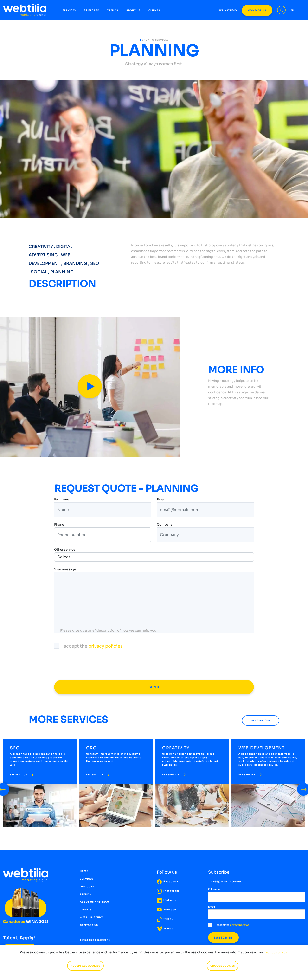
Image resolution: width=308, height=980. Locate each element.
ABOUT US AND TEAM (95, 902)
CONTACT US (257, 10)
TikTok (165, 919)
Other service (65, 549)
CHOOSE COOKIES (223, 966)
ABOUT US (133, 10)
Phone (59, 525)
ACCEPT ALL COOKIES (85, 966)
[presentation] (91, 665)
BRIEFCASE (91, 10)
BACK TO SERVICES (154, 40)
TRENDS (113, 10)
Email (161, 500)
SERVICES (69, 10)
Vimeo (165, 929)
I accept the (88, 646)
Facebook (168, 882)
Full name (62, 500)
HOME (84, 871)
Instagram (168, 891)
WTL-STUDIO (228, 10)
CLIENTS (154, 10)
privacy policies (106, 646)
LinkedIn (167, 900)
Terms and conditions (95, 940)
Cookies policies (276, 953)
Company (164, 525)
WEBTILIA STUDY (91, 918)
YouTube (167, 910)
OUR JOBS (87, 887)
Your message (65, 570)
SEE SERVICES (261, 720)
